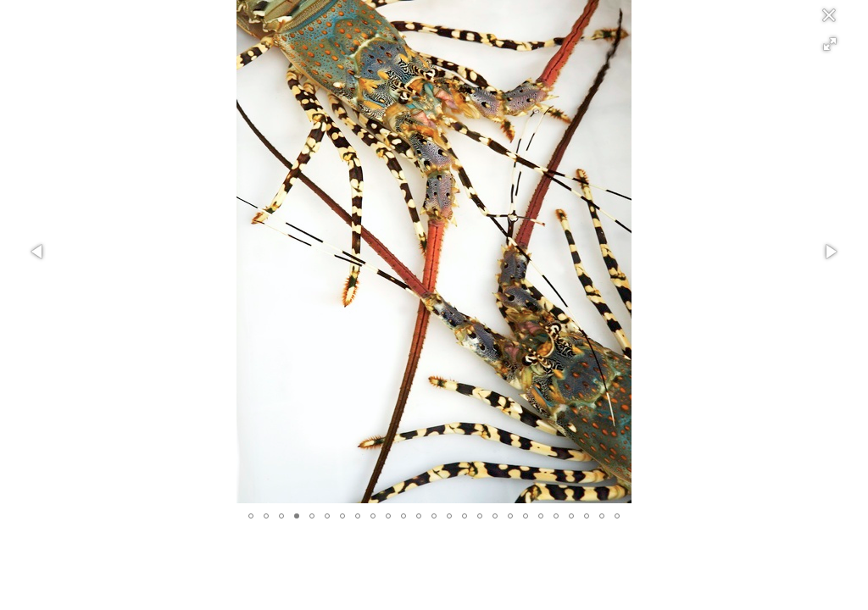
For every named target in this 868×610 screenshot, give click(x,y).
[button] (830, 44)
